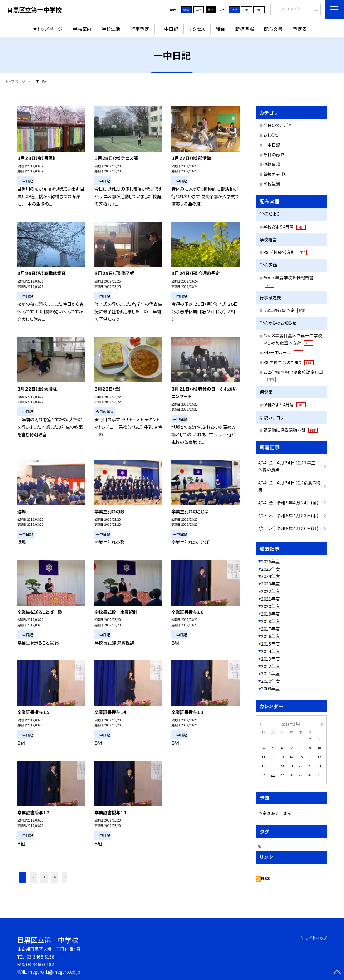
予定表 (300, 29)
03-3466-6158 (40, 957)
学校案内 (82, 29)
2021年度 (270, 599)
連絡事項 (272, 164)
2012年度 (270, 666)
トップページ (50, 29)
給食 (220, 29)
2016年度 (270, 636)
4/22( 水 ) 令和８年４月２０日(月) (288, 528)
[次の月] (322, 724)
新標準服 (245, 29)
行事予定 (140, 29)
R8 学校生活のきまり (288, 362)
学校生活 (111, 29)
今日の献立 (274, 155)
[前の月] (261, 724)
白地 (198, 9)
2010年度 (270, 681)
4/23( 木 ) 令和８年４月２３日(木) (288, 515)
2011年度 (270, 673)
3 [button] (44, 877)
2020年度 (270, 606)
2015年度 (270, 644)
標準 (235, 9)
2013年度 (270, 659)
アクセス (197, 29)
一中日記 (169, 29)
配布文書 (273, 29)
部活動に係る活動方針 (290, 430)
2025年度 (270, 569)
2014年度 (270, 651)
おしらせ (271, 135)
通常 (186, 9)
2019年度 (270, 614)
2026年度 (270, 562)
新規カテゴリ (275, 174)
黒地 (211, 9)
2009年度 (270, 689)
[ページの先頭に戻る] (337, 973)
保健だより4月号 (284, 405)
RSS (266, 878)
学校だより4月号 (284, 227)
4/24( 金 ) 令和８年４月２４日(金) (288, 503)
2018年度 (270, 621)
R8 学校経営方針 (285, 252)
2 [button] (33, 877)
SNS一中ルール (283, 352)
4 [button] (55, 877)
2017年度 (270, 629)
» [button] (65, 877)
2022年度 (270, 591)
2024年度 (270, 576)
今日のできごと (277, 125)
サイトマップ (316, 938)
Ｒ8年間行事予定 (285, 310)
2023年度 (270, 584)
